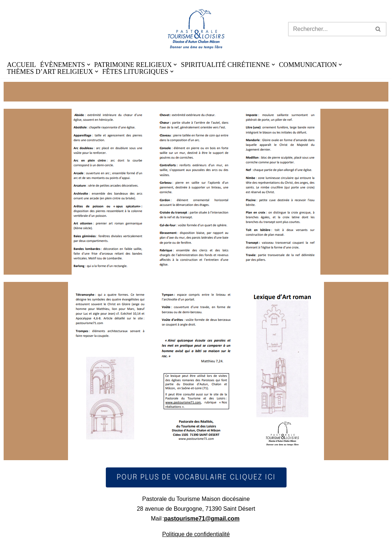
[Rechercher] (329, 29)
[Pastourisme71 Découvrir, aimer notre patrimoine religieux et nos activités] (196, 29)
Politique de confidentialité (196, 534)
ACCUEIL (21, 65)
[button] (89, 65)
